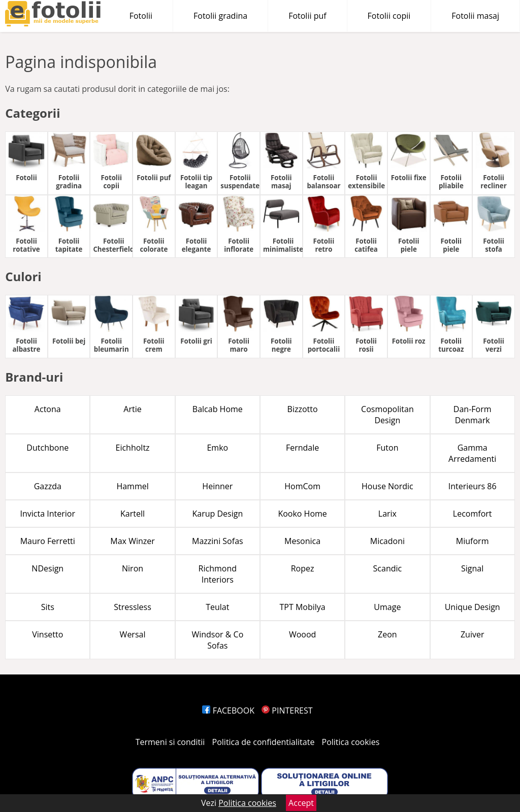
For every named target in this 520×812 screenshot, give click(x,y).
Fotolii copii (389, 16)
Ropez (303, 568)
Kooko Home (302, 514)
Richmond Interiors (218, 574)
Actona (48, 409)
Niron (133, 568)
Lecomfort (473, 514)
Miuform (473, 541)
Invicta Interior (48, 514)
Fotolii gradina (220, 16)
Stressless (133, 607)
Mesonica (302, 541)
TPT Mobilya (303, 607)
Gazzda (48, 486)
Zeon (387, 634)
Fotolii (141, 16)
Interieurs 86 (473, 486)
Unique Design (473, 607)
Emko (217, 448)
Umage (387, 607)
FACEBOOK (228, 710)
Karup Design (217, 514)
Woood (302, 634)
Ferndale (302, 448)
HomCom (302, 486)
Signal (472, 568)
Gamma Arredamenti (472, 453)
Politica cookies (351, 742)
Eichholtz (133, 448)
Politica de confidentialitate (264, 742)
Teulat (217, 607)
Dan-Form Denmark (473, 415)
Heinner (217, 486)
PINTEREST (287, 710)
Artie (132, 409)
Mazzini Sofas (218, 541)
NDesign (47, 568)
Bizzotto (303, 409)
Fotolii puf (307, 16)
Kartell (133, 514)
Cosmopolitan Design (387, 415)
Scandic (388, 568)
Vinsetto (47, 634)
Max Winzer (132, 541)
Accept (301, 803)
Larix (387, 514)
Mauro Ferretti (48, 541)
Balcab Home (218, 409)
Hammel (132, 486)
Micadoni (387, 541)
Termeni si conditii (170, 742)
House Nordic (387, 486)
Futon (387, 448)
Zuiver (473, 634)
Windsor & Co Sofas (217, 640)
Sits (48, 607)
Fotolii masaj (475, 16)
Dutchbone (47, 448)
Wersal (133, 634)
